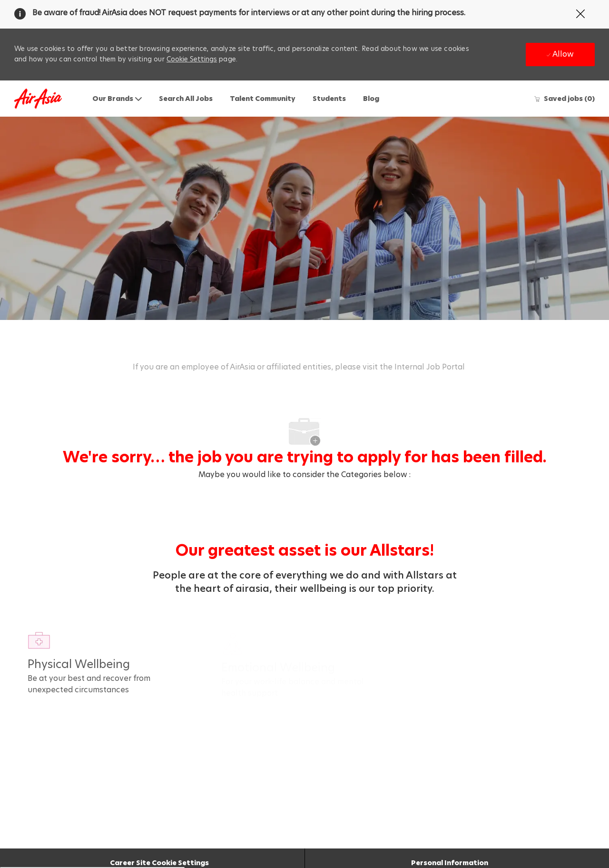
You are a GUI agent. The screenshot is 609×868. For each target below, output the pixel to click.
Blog (371, 99)
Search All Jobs (186, 99)
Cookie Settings (192, 59)
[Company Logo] (38, 99)
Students (329, 99)
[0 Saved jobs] (564, 99)
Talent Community (263, 99)
